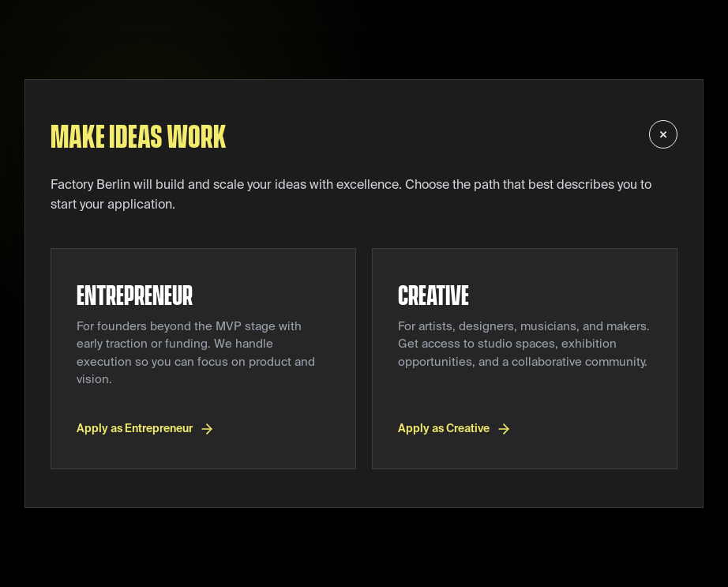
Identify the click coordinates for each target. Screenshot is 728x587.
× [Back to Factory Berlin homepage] (663, 134)
